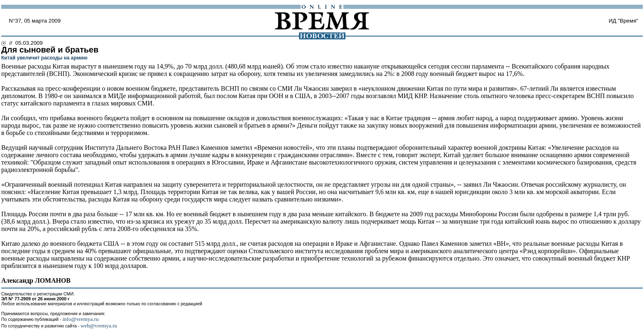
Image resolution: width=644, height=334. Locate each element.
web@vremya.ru (99, 326)
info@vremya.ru (80, 319)
